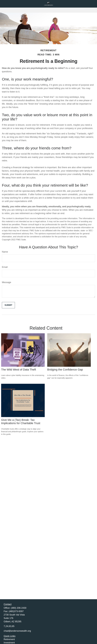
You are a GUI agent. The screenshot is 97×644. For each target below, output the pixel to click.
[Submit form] (8, 305)
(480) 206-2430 (19, 608)
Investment (9, 643)
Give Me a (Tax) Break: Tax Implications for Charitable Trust (21, 422)
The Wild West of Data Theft (19, 370)
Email (5, 267)
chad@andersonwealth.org (17, 631)
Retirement (9, 639)
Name (5, 252)
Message (7, 282)
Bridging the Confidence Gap (65, 370)
